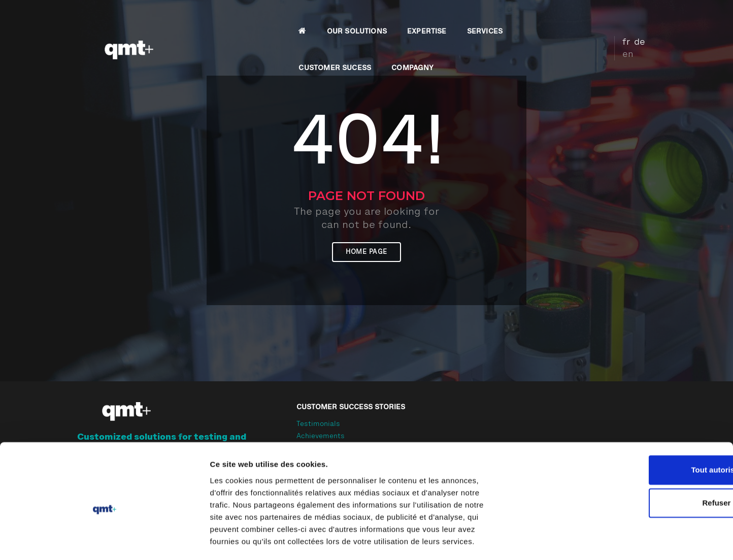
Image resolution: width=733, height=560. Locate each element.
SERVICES (411, 18)
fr (618, 17)
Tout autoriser (648, 452)
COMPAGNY (563, 18)
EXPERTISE (353, 18)
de (631, 17)
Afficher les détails (559, 540)
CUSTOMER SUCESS (486, 18)
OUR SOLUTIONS (283, 18)
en (646, 17)
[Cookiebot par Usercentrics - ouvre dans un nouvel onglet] (66, 540)
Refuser (648, 486)
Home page (366, 273)
